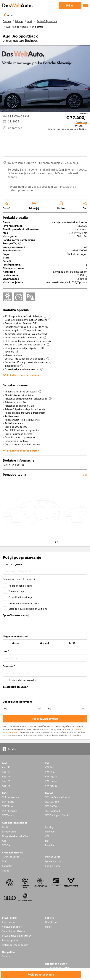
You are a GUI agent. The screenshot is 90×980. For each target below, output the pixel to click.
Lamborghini (9, 831)
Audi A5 (6, 781)
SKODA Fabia (52, 802)
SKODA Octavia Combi (57, 797)
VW (47, 836)
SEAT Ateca (8, 815)
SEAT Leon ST (9, 811)
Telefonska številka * (16, 687)
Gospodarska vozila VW (15, 836)
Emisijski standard (14, 247)
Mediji (48, 927)
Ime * (6, 651)
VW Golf (50, 767)
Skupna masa (11, 279)
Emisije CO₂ (12, 243)
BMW (5, 827)
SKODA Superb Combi (57, 815)
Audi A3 (6, 772)
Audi (5, 841)
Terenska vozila (11, 857)
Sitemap (7, 956)
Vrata (6, 257)
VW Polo (50, 772)
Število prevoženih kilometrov (21, 229)
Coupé (6, 870)
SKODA (6, 845)
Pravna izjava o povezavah (17, 936)
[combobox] (45, 571)
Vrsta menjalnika (13, 282)
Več (85, 475)
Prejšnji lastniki (12, 265)
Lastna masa (11, 275)
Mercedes (50, 831)
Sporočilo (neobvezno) (16, 615)
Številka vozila (12, 250)
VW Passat (51, 786)
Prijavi (70, 5)
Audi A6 (6, 786)
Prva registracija (13, 226)
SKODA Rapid (52, 811)
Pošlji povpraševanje (41, 974)
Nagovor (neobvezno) (16, 636)
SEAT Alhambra (11, 797)
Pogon (7, 254)
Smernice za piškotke (14, 931)
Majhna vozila (53, 857)
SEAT (48, 841)
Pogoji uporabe (11, 940)
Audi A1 (6, 767)
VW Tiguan (51, 776)
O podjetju (51, 922)
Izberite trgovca (12, 564)
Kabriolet (7, 866)
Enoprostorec (53, 866)
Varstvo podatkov (12, 927)
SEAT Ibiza (8, 806)
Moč (5, 233)
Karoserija (9, 272)
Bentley (49, 827)
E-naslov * (9, 666)
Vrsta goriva (10, 236)
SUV (4, 861)
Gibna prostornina (14, 268)
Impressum (8, 922)
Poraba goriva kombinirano (19, 240)
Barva (6, 222)
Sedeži (7, 261)
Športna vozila (53, 861)
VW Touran (51, 781)
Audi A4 (6, 776)
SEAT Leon (8, 802)
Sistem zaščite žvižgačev (15, 945)
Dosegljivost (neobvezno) (18, 702)
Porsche (49, 845)
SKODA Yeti (51, 806)
